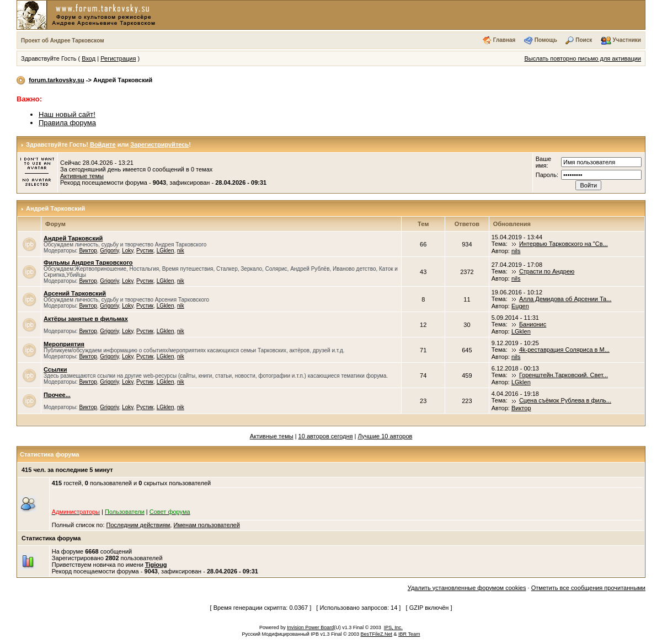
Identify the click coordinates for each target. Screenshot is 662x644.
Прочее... (57, 395)
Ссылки (55, 369)
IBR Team (409, 634)
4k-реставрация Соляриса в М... (564, 350)
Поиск (584, 40)
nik (181, 251)
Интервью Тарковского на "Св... (564, 244)
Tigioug (156, 565)
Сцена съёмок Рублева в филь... (565, 400)
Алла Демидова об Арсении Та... (565, 299)
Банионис (533, 324)
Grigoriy (109, 251)
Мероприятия (64, 344)
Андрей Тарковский (55, 208)
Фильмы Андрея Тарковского (88, 262)
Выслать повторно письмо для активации (583, 58)
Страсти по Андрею (547, 271)
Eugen (520, 306)
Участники (627, 40)
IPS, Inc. (393, 627)
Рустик (145, 251)
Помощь (546, 40)
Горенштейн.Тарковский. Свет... (564, 375)
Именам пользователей (206, 525)
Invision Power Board (310, 627)
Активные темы (82, 176)
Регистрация (118, 58)
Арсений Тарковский (75, 293)
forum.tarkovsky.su (57, 80)
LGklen (165, 251)
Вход (89, 58)
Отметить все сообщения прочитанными (588, 588)
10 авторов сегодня (326, 436)
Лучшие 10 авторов (385, 436)
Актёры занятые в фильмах (86, 319)
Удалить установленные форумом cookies (467, 588)
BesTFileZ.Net (377, 634)
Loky (127, 251)
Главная (504, 40)
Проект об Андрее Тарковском (63, 41)
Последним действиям (138, 525)
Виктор (88, 251)
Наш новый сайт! (67, 114)
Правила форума (67, 123)
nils (516, 251)
